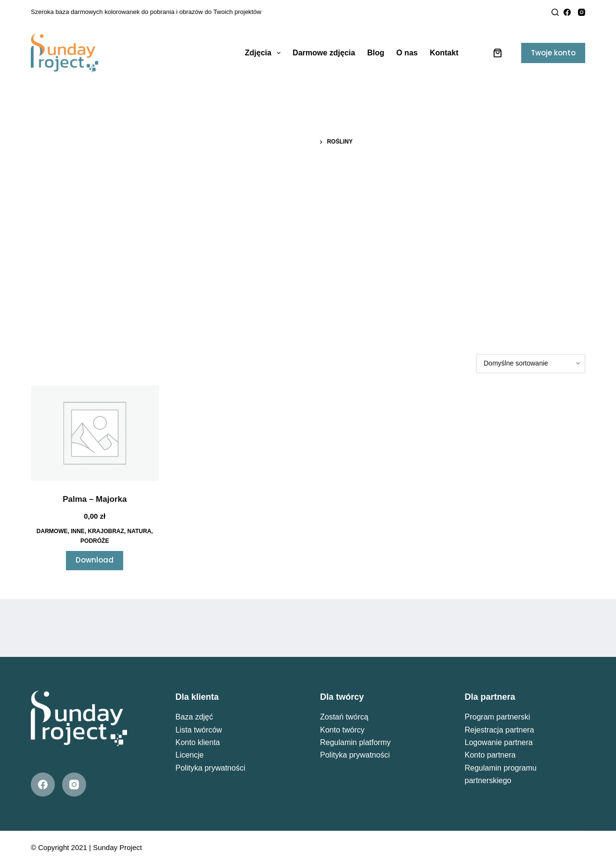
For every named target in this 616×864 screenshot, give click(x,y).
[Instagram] (582, 12)
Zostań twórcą (344, 717)
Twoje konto (553, 53)
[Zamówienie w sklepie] (531, 364)
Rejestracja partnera (500, 730)
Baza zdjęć (194, 717)
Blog (376, 53)
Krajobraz (106, 531)
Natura (140, 531)
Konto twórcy (342, 730)
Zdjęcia (265, 53)
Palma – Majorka (95, 499)
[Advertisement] (308, 229)
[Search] (555, 12)
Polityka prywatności (211, 768)
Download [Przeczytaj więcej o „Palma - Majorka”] (95, 560)
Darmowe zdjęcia (324, 53)
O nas (407, 53)
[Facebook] (567, 12)
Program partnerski (498, 717)
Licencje (190, 755)
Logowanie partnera (499, 742)
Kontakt (444, 53)
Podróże (95, 541)
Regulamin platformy (355, 742)
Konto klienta (198, 742)
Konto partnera (490, 755)
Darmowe (52, 531)
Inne (78, 531)
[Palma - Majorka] (95, 433)
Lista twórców (199, 730)
